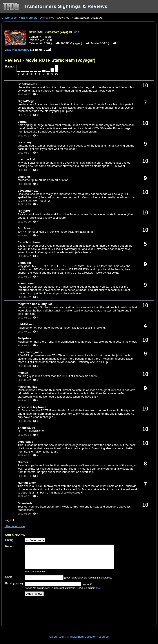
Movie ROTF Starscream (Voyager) (50, 32)
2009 (47, 43)
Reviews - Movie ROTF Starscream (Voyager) (50, 60)
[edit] (76, 32)
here (98, 588)
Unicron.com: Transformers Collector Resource (79, 637)
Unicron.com (9, 18)
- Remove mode (15, 526)
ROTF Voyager (71, 43)
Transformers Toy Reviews (37, 18)
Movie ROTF (99, 43)
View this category (17, 50)
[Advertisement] (56, 610)
